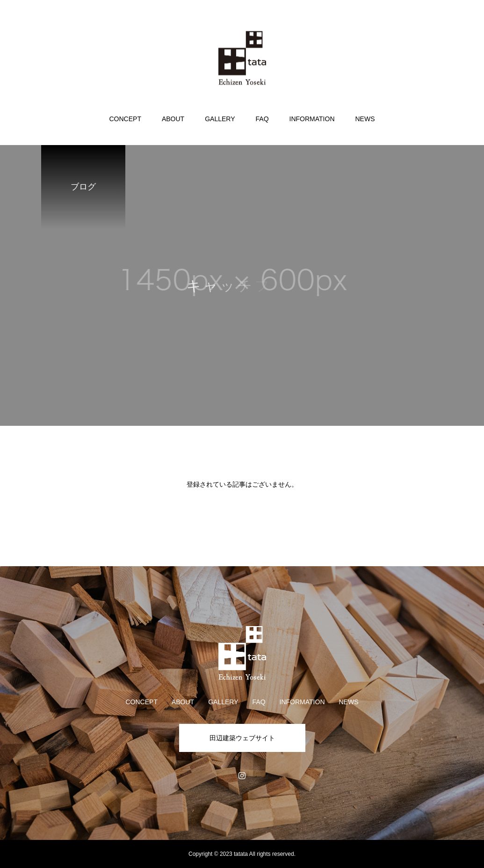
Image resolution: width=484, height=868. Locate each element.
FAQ (262, 119)
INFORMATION (312, 119)
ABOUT (173, 119)
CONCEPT (125, 119)
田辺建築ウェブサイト (242, 738)
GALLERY (220, 119)
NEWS (365, 119)
